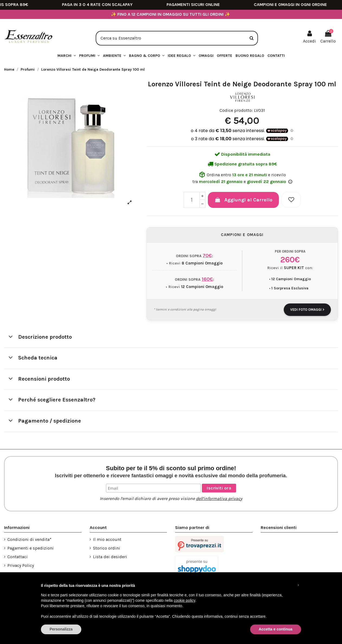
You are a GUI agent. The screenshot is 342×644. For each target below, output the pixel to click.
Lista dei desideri (110, 557)
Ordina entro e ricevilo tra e (242, 177)
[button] (182, 56)
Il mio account (107, 539)
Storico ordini (107, 548)
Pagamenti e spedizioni (30, 548)
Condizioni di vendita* (29, 539)
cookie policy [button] (184, 600)
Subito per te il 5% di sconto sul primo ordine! (171, 472)
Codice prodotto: (236, 110)
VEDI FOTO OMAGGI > (307, 310)
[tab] (171, 338)
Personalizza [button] (61, 629)
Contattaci (17, 557)
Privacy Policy (21, 565)
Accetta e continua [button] (276, 629)
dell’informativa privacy (219, 498)
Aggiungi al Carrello (243, 200)
